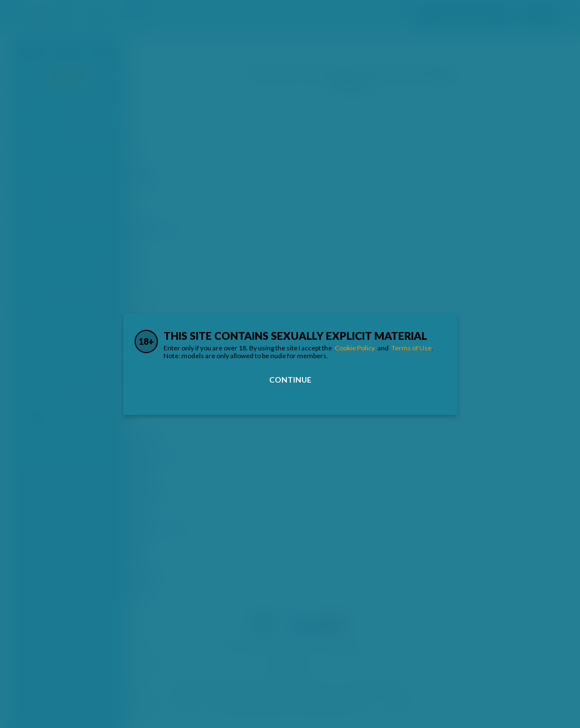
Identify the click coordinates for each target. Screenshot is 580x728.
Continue (290, 380)
